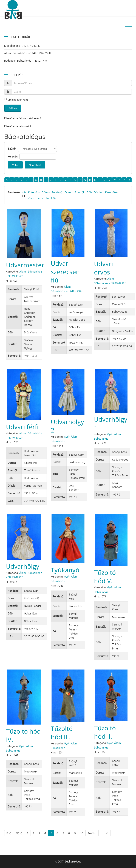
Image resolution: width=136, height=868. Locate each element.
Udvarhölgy (23, 566)
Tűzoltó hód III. (62, 733)
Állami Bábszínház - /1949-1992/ (27, 53)
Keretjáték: (112, 192)
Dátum (46, 192)
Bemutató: (43, 198)
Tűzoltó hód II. (105, 732)
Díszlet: (99, 192)
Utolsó (105, 833)
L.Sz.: (54, 198)
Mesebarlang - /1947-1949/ (23, 46)
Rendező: (57, 192)
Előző (19, 833)
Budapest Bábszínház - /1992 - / (26, 60)
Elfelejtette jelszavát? (18, 126)
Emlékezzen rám (16, 100)
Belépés (13, 108)
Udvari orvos (104, 268)
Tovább (92, 833)
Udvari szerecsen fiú (65, 272)
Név (24, 192)
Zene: (32, 198)
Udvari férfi (22, 427)
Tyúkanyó (65, 570)
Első (9, 833)
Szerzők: (80, 192)
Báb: (90, 192)
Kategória (34, 192)
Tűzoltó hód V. (105, 577)
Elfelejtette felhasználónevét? (23, 118)
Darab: (69, 192)
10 (82, 833)
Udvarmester (25, 265)
